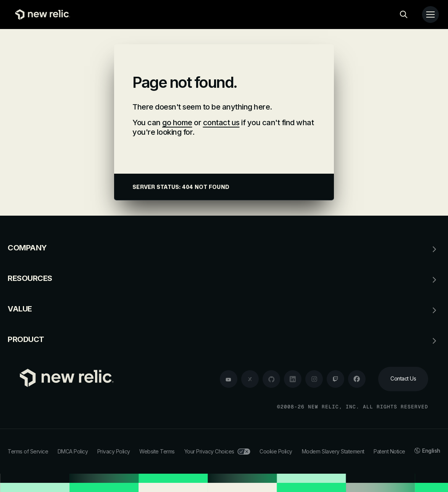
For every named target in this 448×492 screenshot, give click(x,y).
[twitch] (335, 379)
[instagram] (314, 379)
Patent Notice (389, 451)
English (427, 451)
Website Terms (157, 451)
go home (177, 123)
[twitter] (250, 379)
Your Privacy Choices (217, 451)
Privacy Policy (114, 451)
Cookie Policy (276, 451)
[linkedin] (293, 379)
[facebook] (357, 379)
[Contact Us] (403, 379)
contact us (221, 123)
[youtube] (229, 379)
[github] (271, 379)
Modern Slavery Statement (333, 451)
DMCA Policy (73, 451)
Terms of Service (28, 451)
